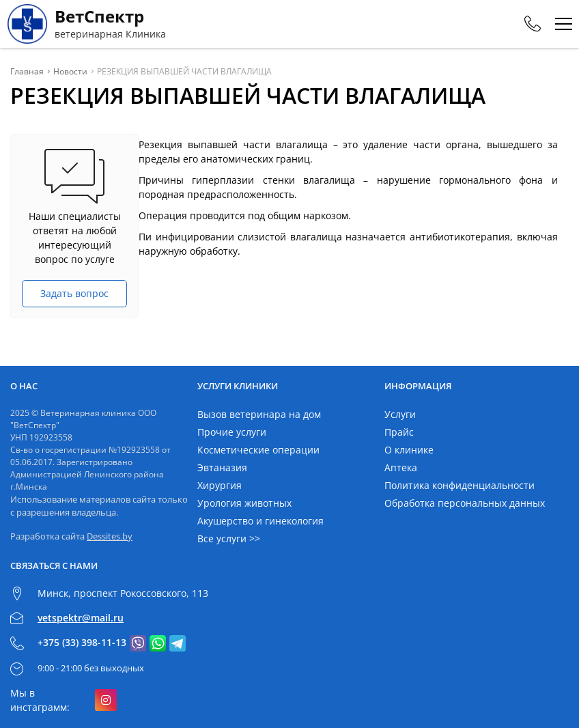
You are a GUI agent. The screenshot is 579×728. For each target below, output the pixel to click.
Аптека (401, 467)
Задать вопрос (74, 293)
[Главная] (86, 24)
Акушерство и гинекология (260, 521)
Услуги (400, 414)
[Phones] (533, 24)
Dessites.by (110, 536)
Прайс (399, 432)
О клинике (409, 450)
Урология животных (244, 503)
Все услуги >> (229, 538)
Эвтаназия (222, 467)
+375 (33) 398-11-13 (82, 642)
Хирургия (220, 485)
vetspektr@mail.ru (81, 618)
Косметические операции (258, 450)
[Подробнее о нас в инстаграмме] (106, 700)
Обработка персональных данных (465, 503)
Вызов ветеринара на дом (259, 414)
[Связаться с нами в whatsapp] (158, 643)
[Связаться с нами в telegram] (178, 643)
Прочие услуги (232, 432)
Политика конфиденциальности (460, 485)
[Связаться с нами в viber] (138, 643)
